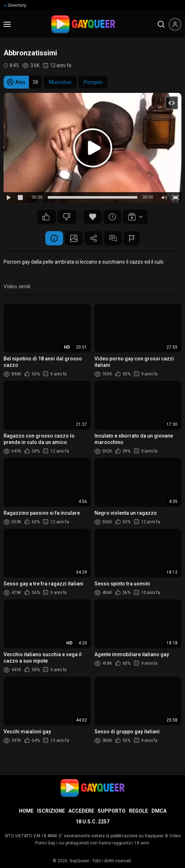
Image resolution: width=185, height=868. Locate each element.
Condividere (93, 238)
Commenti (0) (113, 238)
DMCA (159, 811)
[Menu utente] (175, 24)
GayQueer (79, 861)
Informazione (54, 238)
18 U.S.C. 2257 (92, 822)
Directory (15, 5)
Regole (138, 811)
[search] (161, 24)
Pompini (93, 82)
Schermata (74, 238)
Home (26, 811)
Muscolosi (60, 82)
